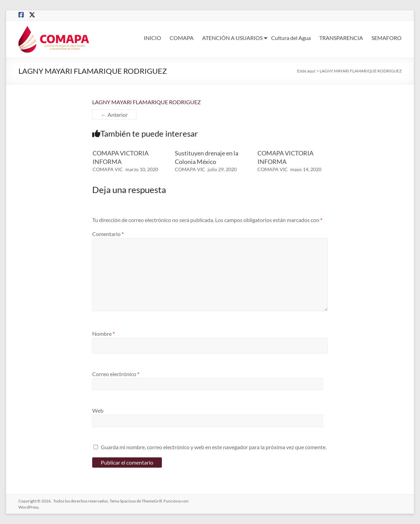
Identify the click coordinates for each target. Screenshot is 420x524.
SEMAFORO (387, 38)
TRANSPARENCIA (341, 38)
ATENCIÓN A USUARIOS (232, 38)
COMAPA (182, 38)
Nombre (103, 334)
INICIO (152, 38)
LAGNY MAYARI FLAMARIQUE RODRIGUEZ (146, 102)
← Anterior (114, 115)
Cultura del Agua (291, 38)
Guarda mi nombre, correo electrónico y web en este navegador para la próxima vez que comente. (214, 447)
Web (98, 410)
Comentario (108, 234)
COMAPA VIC (108, 169)
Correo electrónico (116, 374)
